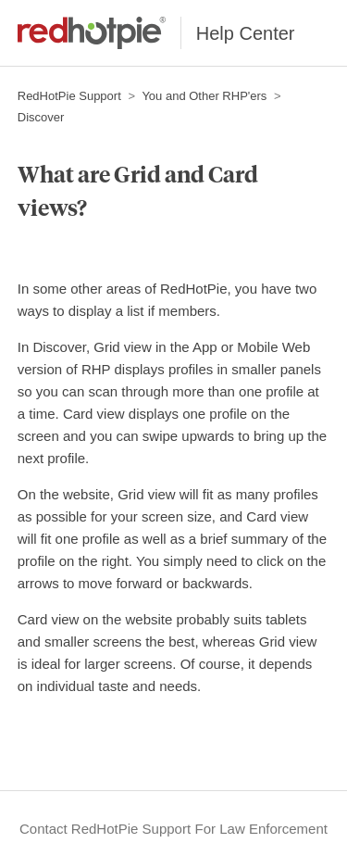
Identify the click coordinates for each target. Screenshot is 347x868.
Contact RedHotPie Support (105, 829)
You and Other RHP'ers (204, 96)
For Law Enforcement (261, 829)
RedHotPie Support (69, 96)
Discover (41, 117)
